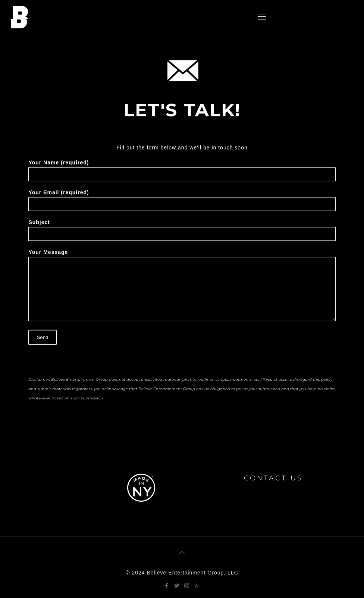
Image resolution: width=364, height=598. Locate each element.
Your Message (182, 287)
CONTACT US (273, 478)
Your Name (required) (182, 172)
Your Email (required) (182, 202)
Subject (182, 232)
